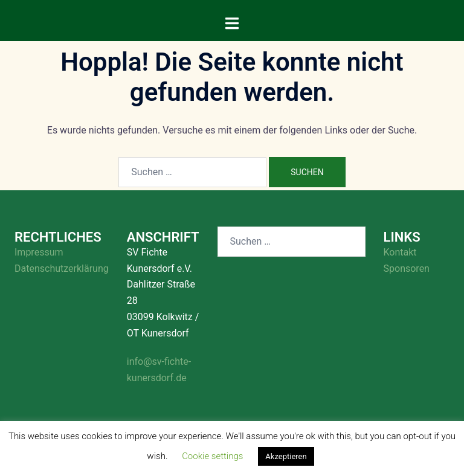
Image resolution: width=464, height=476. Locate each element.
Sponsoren (407, 269)
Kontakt (400, 252)
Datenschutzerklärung (62, 269)
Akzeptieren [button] (286, 456)
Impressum (39, 252)
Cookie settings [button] (212, 456)
